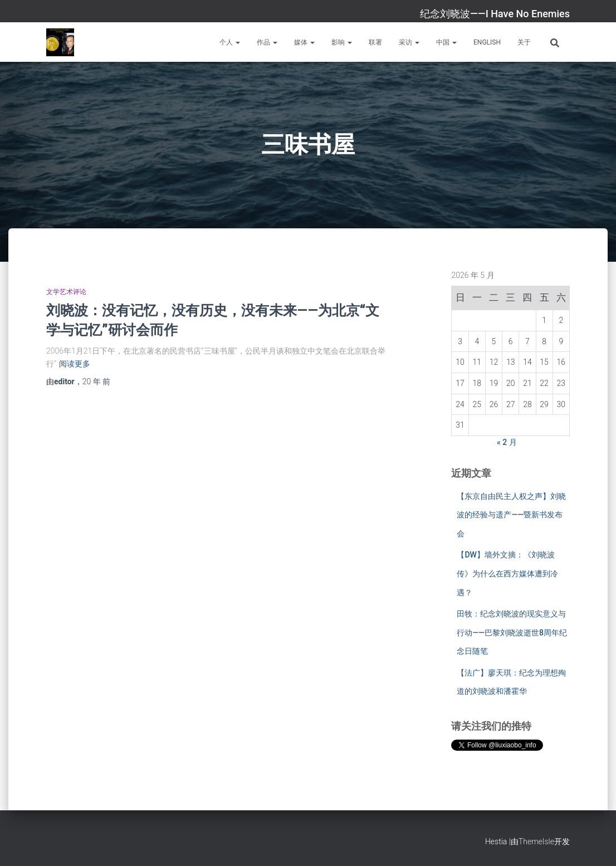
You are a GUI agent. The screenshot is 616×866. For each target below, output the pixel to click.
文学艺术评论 (66, 292)
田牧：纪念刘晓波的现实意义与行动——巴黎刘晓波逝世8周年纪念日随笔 (512, 632)
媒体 (304, 42)
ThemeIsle (536, 841)
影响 (342, 42)
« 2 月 (507, 442)
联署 (375, 42)
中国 (446, 42)
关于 (524, 42)
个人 (230, 42)
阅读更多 (75, 364)
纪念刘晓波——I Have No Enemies (495, 14)
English (487, 42)
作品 (267, 42)
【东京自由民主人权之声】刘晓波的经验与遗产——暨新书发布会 (511, 515)
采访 (409, 42)
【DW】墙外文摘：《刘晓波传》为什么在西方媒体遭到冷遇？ (507, 573)
